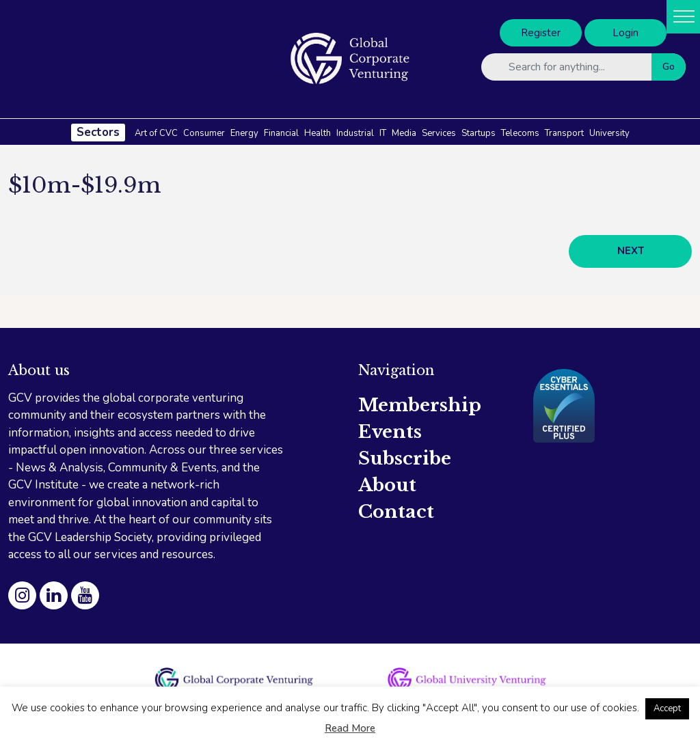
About (387, 485)
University (609, 133)
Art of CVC (156, 133)
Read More (350, 728)
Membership (420, 405)
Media (404, 133)
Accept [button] (667, 708)
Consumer (204, 133)
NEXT (631, 251)
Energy (244, 133)
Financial (281, 133)
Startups (479, 133)
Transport (564, 133)
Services (439, 133)
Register (541, 33)
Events (390, 432)
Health (318, 133)
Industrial (355, 133)
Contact (396, 512)
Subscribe (405, 458)
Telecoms (520, 133)
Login (625, 33)
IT (383, 133)
